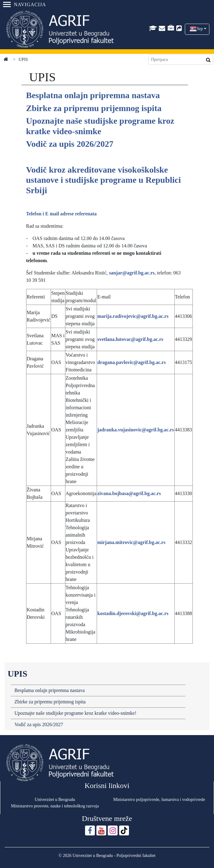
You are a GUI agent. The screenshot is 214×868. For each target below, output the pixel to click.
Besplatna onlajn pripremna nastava (50, 690)
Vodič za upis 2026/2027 (39, 724)
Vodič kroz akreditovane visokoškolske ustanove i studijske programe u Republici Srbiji (103, 180)
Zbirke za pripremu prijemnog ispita (50, 702)
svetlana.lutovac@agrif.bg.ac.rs (130, 339)
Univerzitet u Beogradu (55, 800)
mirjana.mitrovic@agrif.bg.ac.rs (131, 542)
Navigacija (25, 4)
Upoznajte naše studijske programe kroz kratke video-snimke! (75, 713)
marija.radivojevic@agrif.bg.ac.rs (133, 316)
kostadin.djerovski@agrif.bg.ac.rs (133, 613)
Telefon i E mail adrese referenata (61, 214)
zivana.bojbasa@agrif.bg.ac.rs (129, 493)
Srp (200, 29)
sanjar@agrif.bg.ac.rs (132, 273)
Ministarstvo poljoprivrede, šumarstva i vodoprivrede (159, 800)
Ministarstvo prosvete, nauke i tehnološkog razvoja (55, 806)
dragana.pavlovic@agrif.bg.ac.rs (132, 362)
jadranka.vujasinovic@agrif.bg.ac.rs (136, 430)
